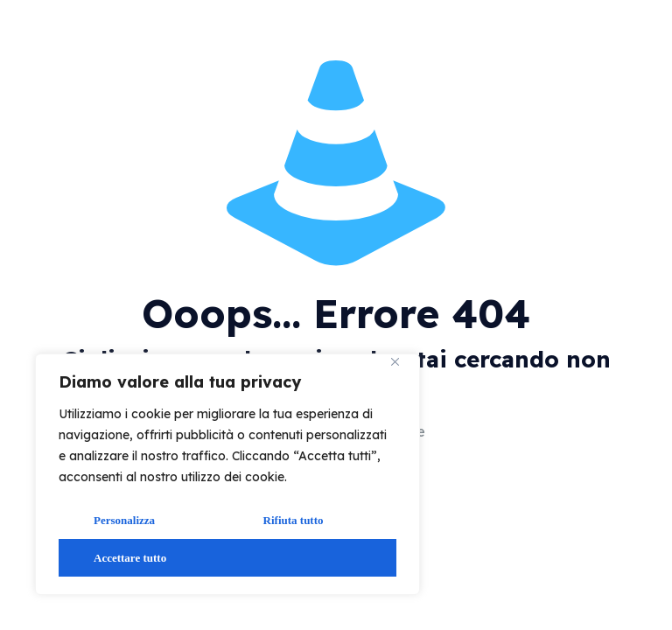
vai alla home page (526, 433)
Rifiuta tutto (294, 520)
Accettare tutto (130, 558)
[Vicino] (402, 368)
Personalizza (124, 520)
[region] (227, 474)
